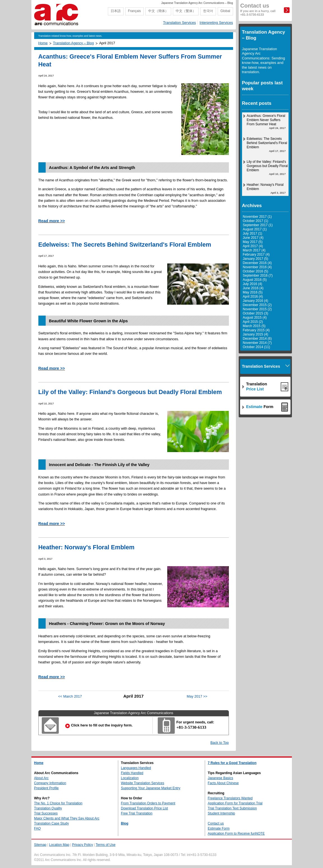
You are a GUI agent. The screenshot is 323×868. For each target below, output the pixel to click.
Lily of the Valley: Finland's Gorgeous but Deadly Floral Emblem (130, 392)
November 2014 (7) (257, 343)
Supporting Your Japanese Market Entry (151, 788)
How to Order (132, 798)
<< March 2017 (70, 696)
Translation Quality (48, 808)
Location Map (59, 845)
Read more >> (52, 221)
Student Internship (221, 813)
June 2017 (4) (253, 238)
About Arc (41, 778)
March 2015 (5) (254, 326)
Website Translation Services (143, 783)
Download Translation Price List (145, 808)
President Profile (47, 788)
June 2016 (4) (253, 288)
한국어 (208, 11)
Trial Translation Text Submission (232, 808)
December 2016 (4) (257, 263)
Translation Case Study (52, 823)
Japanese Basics (221, 778)
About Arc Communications (56, 773)
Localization (130, 778)
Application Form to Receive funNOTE (236, 834)
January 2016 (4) (256, 301)
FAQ (38, 828)
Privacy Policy (83, 845)
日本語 (116, 11)
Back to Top (220, 743)
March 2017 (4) (254, 250)
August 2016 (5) (255, 280)
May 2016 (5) (253, 292)
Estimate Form (219, 828)
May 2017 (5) (253, 242)
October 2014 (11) (256, 347)
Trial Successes (46, 813)
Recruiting (216, 793)
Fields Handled (132, 773)
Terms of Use (105, 845)
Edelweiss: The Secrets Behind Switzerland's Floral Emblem (125, 245)
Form (260, 407)
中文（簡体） (158, 11)
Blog (125, 823)
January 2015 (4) (256, 334)
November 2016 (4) (257, 267)
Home (43, 43)
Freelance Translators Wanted (230, 798)
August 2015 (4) (255, 318)
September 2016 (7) (258, 276)
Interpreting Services (216, 23)
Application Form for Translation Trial (235, 803)
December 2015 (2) (257, 305)
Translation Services (179, 23)
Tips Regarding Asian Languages (234, 773)
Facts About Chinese (223, 783)
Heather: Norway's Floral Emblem (87, 547)
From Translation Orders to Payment (148, 803)
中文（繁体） (186, 11)
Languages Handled (136, 768)
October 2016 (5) (256, 271)
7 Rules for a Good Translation (232, 763)
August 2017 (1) (255, 229)
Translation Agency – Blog (73, 43)
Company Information (50, 783)
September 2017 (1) (258, 225)
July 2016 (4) (253, 284)
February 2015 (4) (256, 330)
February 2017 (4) (256, 254)
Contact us (258, 10)
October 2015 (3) (256, 313)
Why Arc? (42, 798)
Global (225, 11)
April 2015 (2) (253, 322)
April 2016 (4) (253, 297)
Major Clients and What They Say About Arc (67, 818)
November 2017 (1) (257, 217)
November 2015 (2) (257, 309)
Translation (257, 386)
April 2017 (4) (253, 246)
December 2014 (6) (257, 339)
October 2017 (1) (256, 221)
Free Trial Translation (137, 813)
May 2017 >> (197, 696)
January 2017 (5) (256, 259)
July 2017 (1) (253, 233)
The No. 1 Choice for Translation (58, 803)
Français (134, 11)
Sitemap (40, 845)
